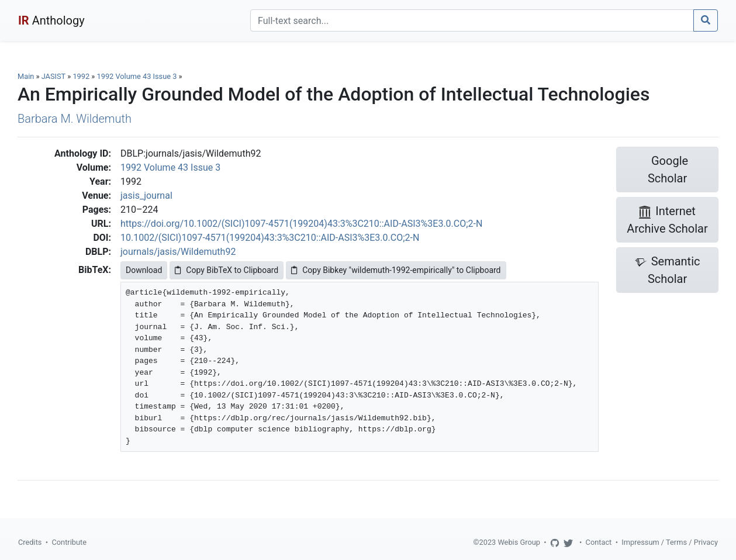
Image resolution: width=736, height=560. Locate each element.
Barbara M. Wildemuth (75, 119)
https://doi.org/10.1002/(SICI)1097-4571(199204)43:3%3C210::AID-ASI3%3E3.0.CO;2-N (301, 224)
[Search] (472, 20)
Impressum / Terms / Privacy (670, 542)
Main (26, 76)
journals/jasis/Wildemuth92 (178, 252)
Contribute (69, 542)
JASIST (53, 76)
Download (144, 270)
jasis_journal (146, 196)
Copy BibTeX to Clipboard (227, 270)
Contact (599, 542)
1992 (81, 76)
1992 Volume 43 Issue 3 (138, 76)
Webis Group (519, 542)
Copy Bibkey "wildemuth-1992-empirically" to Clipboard (396, 270)
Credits (30, 542)
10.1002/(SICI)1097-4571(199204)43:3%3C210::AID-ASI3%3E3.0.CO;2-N (270, 238)
